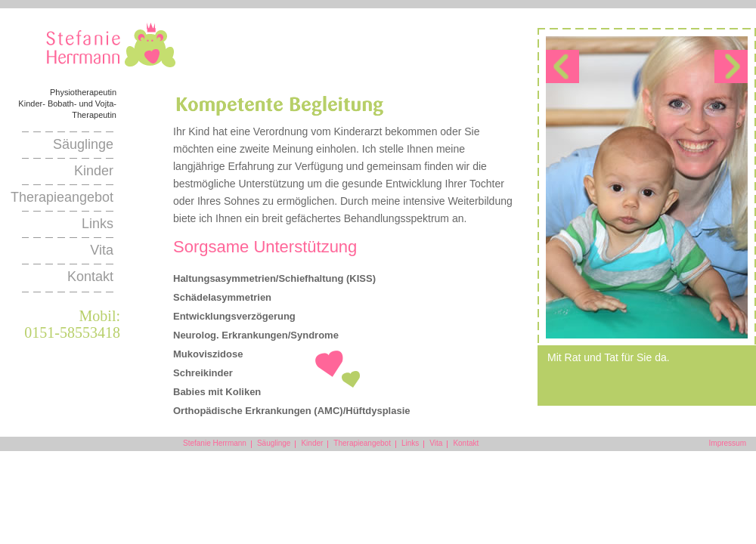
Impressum (728, 443)
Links (98, 224)
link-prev (562, 66)
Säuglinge (83, 144)
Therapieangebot (62, 197)
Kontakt (90, 277)
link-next (731, 66)
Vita (102, 250)
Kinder (94, 171)
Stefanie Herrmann (111, 48)
